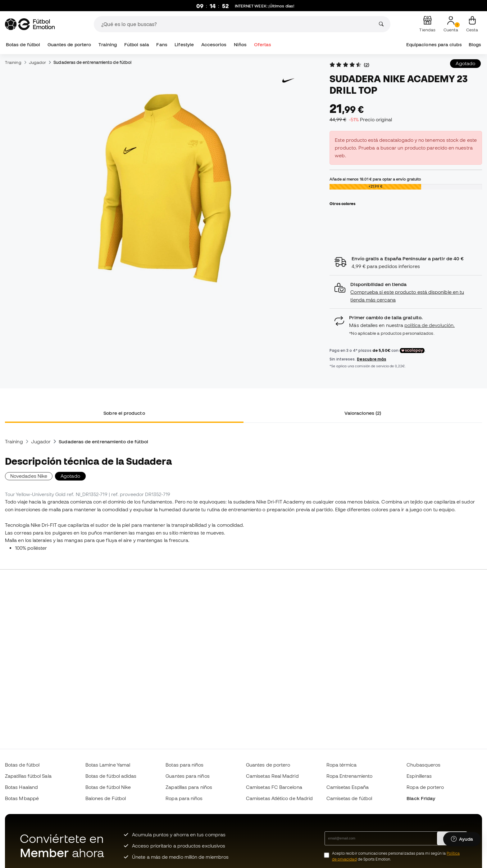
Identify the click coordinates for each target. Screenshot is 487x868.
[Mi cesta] (472, 24)
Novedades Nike (29, 476)
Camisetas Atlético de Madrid (279, 798)
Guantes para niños (187, 776)
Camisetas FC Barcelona (274, 787)
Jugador (38, 62)
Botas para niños (184, 765)
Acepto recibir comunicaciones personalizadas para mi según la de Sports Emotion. (396, 856)
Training (108, 45)
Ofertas (263, 45)
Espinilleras (419, 776)
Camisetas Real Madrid (272, 776)
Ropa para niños (184, 798)
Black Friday (421, 798)
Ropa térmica (342, 765)
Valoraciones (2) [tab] (363, 413)
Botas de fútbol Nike (108, 787)
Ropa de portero (425, 787)
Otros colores (342, 204)
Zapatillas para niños (189, 787)
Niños (240, 45)
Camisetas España (348, 787)
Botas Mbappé (22, 798)
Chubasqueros (423, 765)
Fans (162, 45)
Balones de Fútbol (106, 798)
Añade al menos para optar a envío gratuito (375, 179)
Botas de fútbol (23, 45)
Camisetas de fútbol (349, 798)
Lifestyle (184, 45)
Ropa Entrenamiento (349, 776)
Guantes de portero (69, 45)
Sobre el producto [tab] (124, 413)
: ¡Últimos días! (265, 6)
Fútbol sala (137, 45)
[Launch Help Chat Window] (462, 839)
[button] (406, 292)
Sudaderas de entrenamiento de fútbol (92, 62)
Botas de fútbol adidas (111, 776)
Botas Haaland (21, 787)
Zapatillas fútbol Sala (28, 776)
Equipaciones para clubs (434, 45)
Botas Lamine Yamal (108, 765)
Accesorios (214, 45)
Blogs (475, 45)
